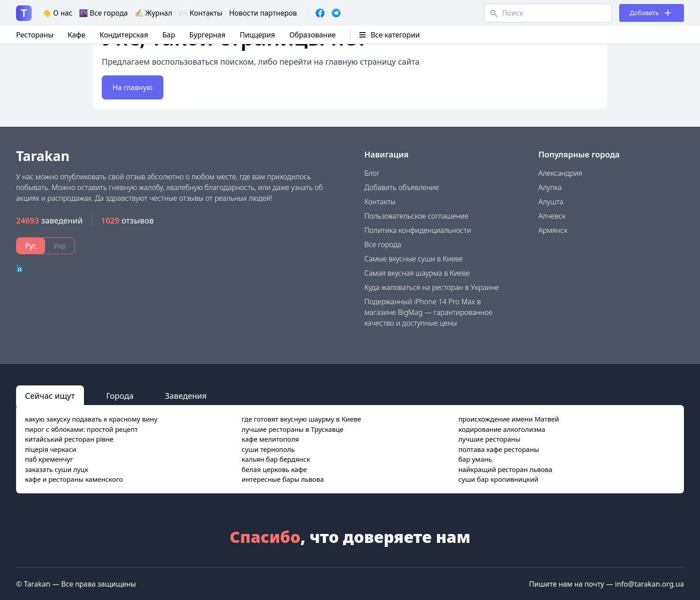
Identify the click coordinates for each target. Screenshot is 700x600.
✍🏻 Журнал (153, 13)
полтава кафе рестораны (499, 449)
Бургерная (207, 35)
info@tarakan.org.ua (650, 584)
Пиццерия (257, 35)
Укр (60, 246)
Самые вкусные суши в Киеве (414, 259)
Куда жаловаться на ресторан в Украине (431, 287)
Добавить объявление (402, 187)
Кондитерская (124, 35)
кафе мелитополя (270, 439)
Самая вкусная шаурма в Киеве (417, 273)
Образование (312, 35)
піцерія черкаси (51, 449)
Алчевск (552, 216)
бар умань (475, 459)
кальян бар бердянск (276, 459)
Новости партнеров (263, 13)
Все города (383, 244)
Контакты (380, 202)
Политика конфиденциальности (418, 230)
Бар (169, 35)
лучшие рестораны (490, 439)
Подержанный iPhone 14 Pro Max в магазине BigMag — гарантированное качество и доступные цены (428, 312)
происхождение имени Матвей (509, 419)
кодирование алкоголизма (502, 429)
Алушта (551, 202)
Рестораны (35, 35)
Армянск (553, 230)
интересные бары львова (283, 479)
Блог (372, 173)
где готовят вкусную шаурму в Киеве (301, 419)
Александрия (560, 173)
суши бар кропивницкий (498, 479)
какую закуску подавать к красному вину (91, 419)
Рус (31, 246)
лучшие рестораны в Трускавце (292, 429)
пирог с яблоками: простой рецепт (81, 429)
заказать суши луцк (56, 469)
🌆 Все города (103, 13)
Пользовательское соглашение (416, 216)
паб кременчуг (49, 459)
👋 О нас (57, 13)
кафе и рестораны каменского (74, 479)
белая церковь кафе (274, 469)
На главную (133, 87)
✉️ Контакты (201, 13)
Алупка (550, 187)
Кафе (77, 35)
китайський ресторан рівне (69, 439)
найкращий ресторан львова (506, 469)
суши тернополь (268, 449)
